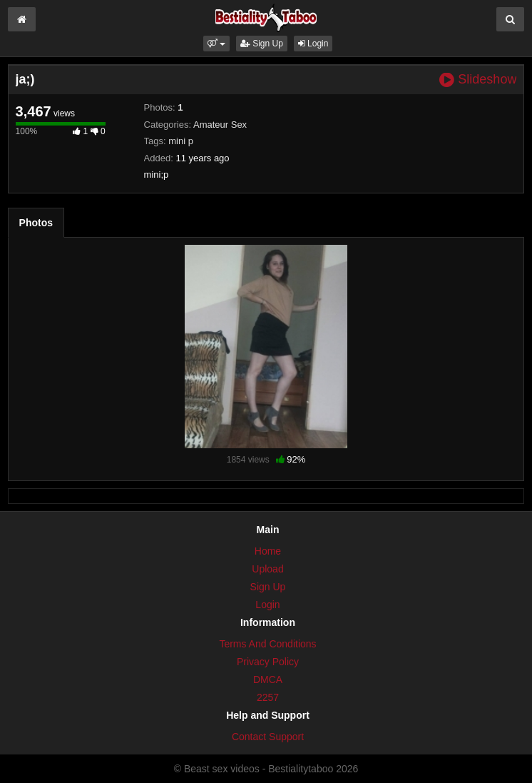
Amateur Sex (220, 125)
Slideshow (478, 80)
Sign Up (262, 44)
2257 (268, 697)
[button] (216, 44)
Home (268, 551)
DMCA (268, 680)
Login (313, 44)
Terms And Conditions (267, 644)
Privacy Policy (268, 662)
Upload (267, 569)
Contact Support (268, 737)
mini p (181, 141)
